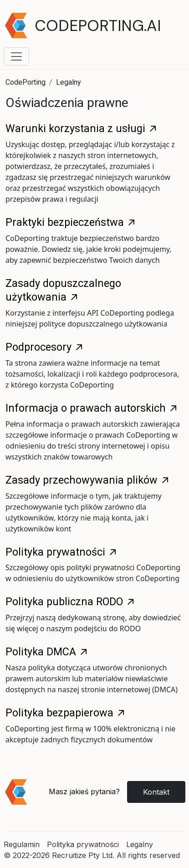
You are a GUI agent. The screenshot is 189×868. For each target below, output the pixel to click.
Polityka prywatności (62, 552)
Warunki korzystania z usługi (82, 128)
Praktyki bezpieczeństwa (71, 222)
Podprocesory (45, 347)
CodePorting (26, 82)
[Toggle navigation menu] (16, 56)
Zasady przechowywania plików (88, 480)
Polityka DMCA (47, 652)
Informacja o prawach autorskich (92, 408)
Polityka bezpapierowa (66, 713)
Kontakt (156, 792)
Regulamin (22, 844)
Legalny (140, 844)
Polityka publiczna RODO (71, 602)
